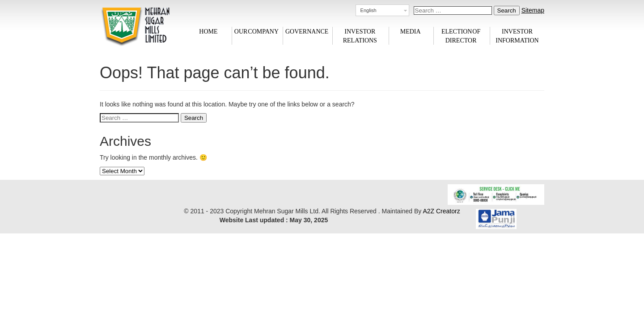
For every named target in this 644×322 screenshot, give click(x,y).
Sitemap (533, 10)
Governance (307, 31)
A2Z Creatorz (441, 211)
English (369, 10)
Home (208, 31)
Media (411, 31)
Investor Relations (360, 36)
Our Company (256, 31)
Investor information (517, 36)
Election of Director (461, 36)
